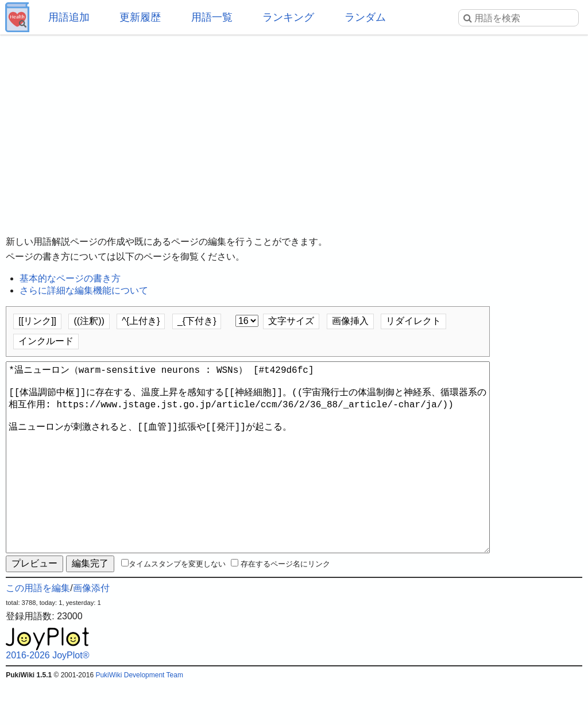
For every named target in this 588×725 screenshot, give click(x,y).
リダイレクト (413, 321)
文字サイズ (291, 321)
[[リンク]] (37, 321)
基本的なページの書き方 (70, 278)
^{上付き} (141, 321)
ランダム (365, 17)
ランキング (288, 17)
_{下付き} (197, 321)
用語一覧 (212, 17)
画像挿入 (350, 321)
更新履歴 (140, 17)
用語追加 (69, 17)
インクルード (46, 341)
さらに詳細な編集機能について (84, 290)
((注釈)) (89, 321)
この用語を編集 (38, 629)
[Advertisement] (294, 126)
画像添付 (91, 629)
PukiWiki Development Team (139, 716)
